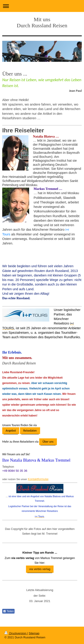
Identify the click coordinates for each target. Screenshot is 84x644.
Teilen (8, 611)
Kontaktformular (38, 479)
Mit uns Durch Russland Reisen (42, 22)
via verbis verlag (40, 569)
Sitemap (34, 633)
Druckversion (16, 633)
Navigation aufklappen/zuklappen (42, 6)
